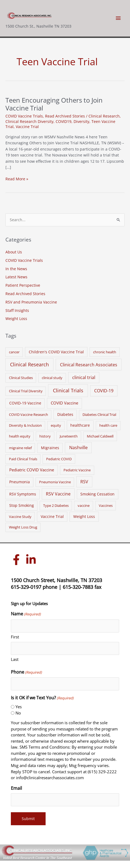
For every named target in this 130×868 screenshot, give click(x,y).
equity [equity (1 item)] (56, 425)
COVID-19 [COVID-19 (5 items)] (104, 391)
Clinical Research (104, 116)
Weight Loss (16, 319)
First (15, 637)
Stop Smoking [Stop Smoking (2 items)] (22, 505)
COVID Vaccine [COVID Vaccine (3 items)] (64, 403)
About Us (14, 252)
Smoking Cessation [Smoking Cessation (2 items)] (97, 494)
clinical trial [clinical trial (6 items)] (84, 377)
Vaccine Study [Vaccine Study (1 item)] (20, 517)
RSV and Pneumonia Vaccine (31, 302)
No (18, 713)
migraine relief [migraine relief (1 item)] (20, 448)
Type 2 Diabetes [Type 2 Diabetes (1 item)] (56, 505)
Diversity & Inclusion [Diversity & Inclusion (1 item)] (25, 425)
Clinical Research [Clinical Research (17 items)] (29, 364)
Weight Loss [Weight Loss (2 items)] (84, 516)
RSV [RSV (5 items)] (84, 482)
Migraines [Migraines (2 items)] (50, 448)
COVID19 (64, 121)
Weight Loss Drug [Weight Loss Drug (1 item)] (23, 527)
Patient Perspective (23, 285)
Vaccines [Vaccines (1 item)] (106, 505)
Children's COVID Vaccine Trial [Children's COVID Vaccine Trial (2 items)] (56, 352)
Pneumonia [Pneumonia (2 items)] (20, 482)
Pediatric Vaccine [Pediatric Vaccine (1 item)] (77, 470)
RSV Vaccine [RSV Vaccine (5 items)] (58, 494)
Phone (26, 672)
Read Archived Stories (65, 116)
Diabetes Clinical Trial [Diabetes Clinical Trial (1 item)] (99, 415)
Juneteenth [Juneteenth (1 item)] (69, 436)
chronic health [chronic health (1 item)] (105, 352)
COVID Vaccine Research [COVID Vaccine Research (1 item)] (28, 415)
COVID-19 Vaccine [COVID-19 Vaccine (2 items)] (25, 403)
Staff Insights (17, 310)
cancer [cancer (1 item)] (14, 352)
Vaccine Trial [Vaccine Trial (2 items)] (52, 516)
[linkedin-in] (32, 560)
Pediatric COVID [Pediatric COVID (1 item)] (59, 459)
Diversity (81, 121)
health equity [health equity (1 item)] (20, 436)
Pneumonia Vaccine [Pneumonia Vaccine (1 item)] (55, 482)
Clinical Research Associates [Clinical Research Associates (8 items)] (89, 365)
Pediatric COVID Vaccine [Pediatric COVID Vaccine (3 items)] (32, 470)
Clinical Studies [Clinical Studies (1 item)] (21, 378)
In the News (16, 269)
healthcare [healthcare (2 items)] (80, 425)
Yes (19, 707)
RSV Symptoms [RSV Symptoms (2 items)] (23, 494)
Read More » (17, 179)
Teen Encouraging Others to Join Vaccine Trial (54, 104)
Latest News (16, 277)
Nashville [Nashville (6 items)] (78, 448)
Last (15, 659)
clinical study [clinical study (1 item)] (52, 378)
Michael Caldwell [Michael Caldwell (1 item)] (100, 436)
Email (16, 788)
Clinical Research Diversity (29, 121)
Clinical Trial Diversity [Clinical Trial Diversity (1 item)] (26, 391)
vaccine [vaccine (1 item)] (84, 505)
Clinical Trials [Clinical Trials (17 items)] (68, 390)
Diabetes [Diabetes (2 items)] (65, 414)
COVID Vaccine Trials (24, 116)
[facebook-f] (18, 560)
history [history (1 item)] (45, 436)
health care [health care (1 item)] (108, 425)
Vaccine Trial (27, 127)
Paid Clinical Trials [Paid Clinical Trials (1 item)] (23, 459)
